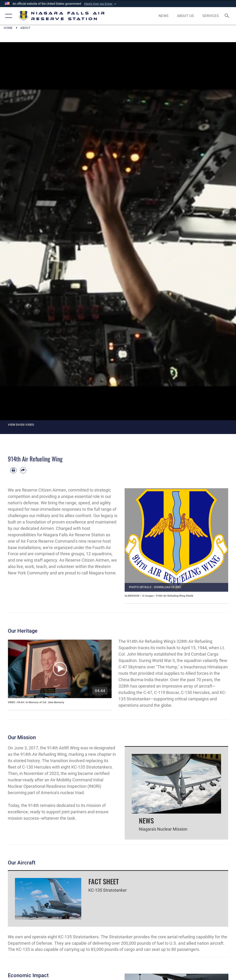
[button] (101, 4)
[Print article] (13, 470)
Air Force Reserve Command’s (49, 541)
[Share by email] (23, 470)
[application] (60, 669)
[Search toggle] (228, 16)
